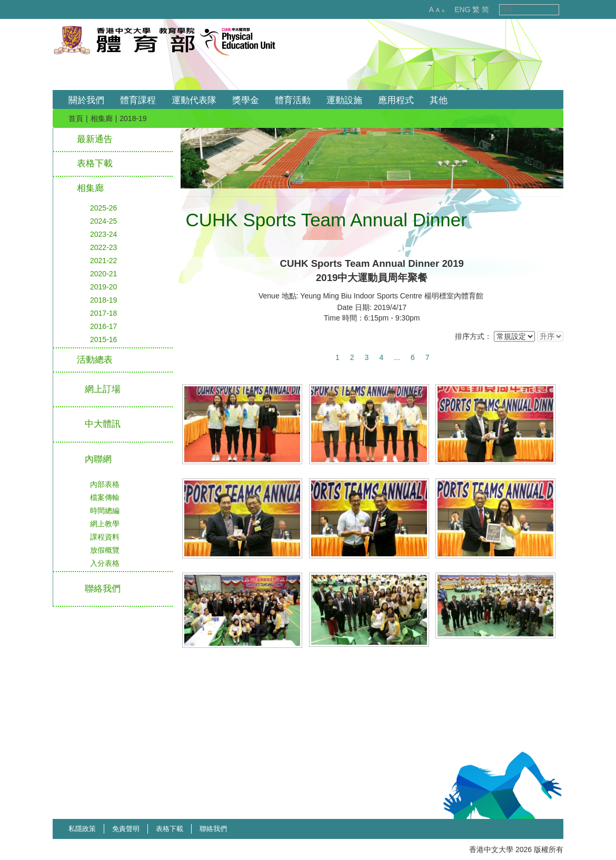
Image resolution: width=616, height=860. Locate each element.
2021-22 (103, 261)
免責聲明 (126, 829)
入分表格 (105, 563)
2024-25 (103, 221)
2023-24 (103, 234)
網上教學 (105, 524)
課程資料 (105, 537)
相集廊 (102, 118)
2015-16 (103, 339)
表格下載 (95, 163)
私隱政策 (82, 829)
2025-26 (103, 208)
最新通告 (95, 139)
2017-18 (103, 313)
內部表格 (105, 484)
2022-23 (103, 247)
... (397, 357)
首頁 (76, 118)
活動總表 (95, 360)
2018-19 (103, 300)
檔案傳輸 (105, 497)
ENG (451, 9)
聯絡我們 (213, 829)
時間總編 (105, 511)
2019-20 (103, 287)
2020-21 (103, 274)
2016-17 (103, 326)
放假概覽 (105, 550)
